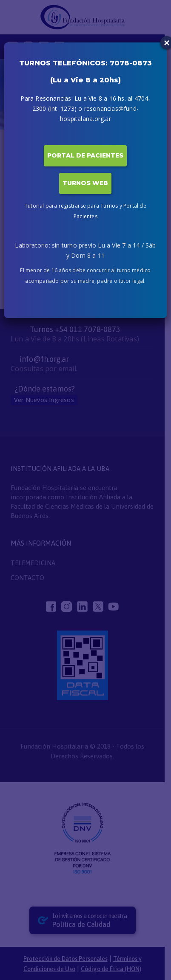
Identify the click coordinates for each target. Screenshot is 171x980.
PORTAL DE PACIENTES (86, 155)
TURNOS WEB (86, 183)
